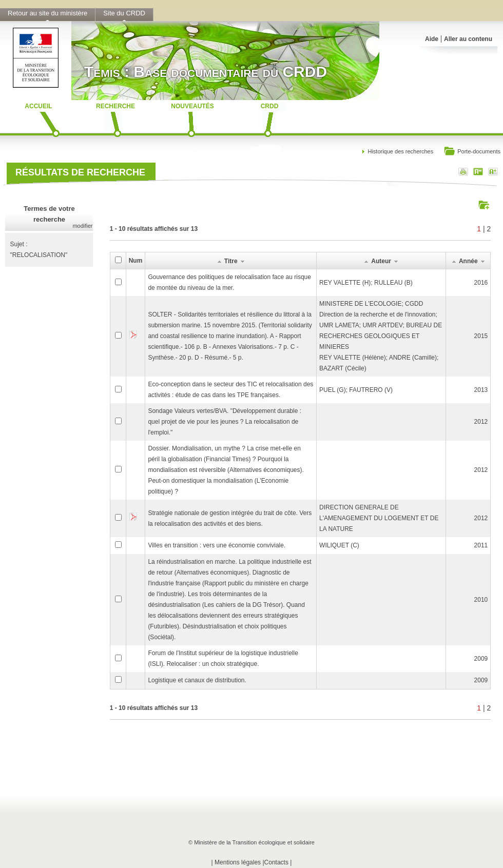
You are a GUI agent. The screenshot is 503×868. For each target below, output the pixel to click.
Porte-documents (472, 152)
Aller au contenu (468, 39)
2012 (481, 422)
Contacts (276, 862)
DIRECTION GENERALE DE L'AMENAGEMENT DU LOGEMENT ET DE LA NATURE (379, 518)
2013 (481, 390)
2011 (481, 545)
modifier (82, 226)
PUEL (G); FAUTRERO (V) (356, 390)
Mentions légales (238, 862)
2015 (481, 336)
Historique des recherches (400, 151)
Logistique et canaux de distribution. (197, 680)
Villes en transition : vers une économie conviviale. (217, 545)
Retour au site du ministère (47, 13)
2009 (481, 659)
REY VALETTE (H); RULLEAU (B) (366, 283)
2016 (481, 283)
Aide (432, 39)
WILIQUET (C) (339, 545)
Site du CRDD (124, 13)
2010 (481, 600)
